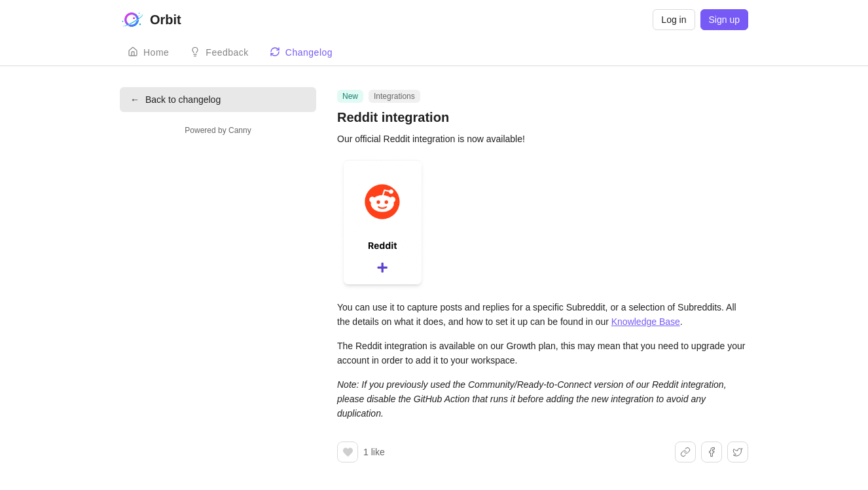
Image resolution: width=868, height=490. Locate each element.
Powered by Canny (218, 130)
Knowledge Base (646, 322)
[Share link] (685, 452)
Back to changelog (175, 100)
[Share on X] (738, 452)
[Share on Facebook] (712, 452)
